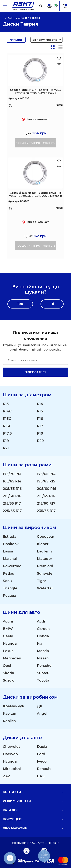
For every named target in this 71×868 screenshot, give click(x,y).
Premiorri (45, 566)
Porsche (44, 666)
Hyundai (10, 644)
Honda (43, 636)
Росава (9, 596)
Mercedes (12, 658)
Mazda (43, 651)
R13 (6, 404)
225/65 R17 (12, 511)
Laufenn (44, 551)
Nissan (43, 658)
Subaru (43, 673)
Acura (8, 621)
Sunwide (45, 573)
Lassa (8, 551)
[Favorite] (56, 6)
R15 (40, 411)
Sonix (8, 581)
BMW (8, 629)
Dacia (42, 747)
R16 (40, 419)
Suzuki (9, 680)
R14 (40, 404)
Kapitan (10, 714)
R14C (7, 411)
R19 (6, 441)
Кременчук (14, 706)
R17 (40, 426)
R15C (7, 419)
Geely (8, 636)
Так (20, 304)
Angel (42, 714)
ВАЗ (41, 776)
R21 (6, 448)
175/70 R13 (12, 474)
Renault (44, 769)
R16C (7, 426)
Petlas (8, 573)
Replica (9, 721)
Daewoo (10, 754)
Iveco (42, 761)
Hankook (11, 544)
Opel (7, 666)
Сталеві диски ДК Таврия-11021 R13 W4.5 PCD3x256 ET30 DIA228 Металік (35, 194)
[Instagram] (27, 851)
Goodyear (46, 537)
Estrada (10, 537)
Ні (52, 304)
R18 (40, 433)
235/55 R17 (46, 511)
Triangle (10, 588)
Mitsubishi (12, 769)
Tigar (41, 581)
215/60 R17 (46, 503)
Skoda (8, 673)
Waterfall (45, 588)
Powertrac (12, 566)
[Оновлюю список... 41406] (59, 63)
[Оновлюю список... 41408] (59, 166)
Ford (41, 754)
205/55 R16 (12, 489)
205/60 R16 (47, 489)
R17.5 (7, 433)
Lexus (8, 651)
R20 (40, 441)
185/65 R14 (12, 481)
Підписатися (36, 372)
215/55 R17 (12, 503)
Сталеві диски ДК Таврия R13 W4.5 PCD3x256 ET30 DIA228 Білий (35, 92)
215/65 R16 (46, 496)
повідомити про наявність (36, 143)
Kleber (43, 544)
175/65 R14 (46, 474)
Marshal (10, 559)
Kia (40, 644)
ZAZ (7, 776)
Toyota (43, 680)
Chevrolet (11, 747)
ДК (40, 706)
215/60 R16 (12, 496)
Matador (44, 559)
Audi (41, 621)
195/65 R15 (46, 481)
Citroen (43, 629)
